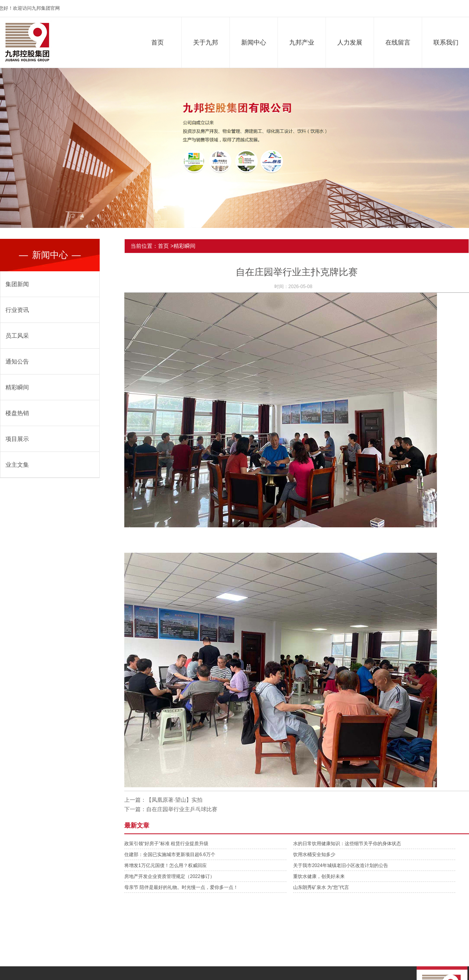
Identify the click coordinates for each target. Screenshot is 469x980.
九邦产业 (304, 42)
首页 (159, 42)
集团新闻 (17, 284)
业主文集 (17, 465)
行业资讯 (17, 310)
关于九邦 (208, 42)
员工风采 (17, 336)
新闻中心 (256, 42)
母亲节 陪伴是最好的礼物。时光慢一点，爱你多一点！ (181, 887)
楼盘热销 (17, 413)
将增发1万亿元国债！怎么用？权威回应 (166, 865)
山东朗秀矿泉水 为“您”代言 (321, 887)
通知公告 (17, 361)
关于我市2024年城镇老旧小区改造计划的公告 (341, 865)
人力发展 (352, 42)
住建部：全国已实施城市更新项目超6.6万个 (170, 855)
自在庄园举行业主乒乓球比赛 (182, 809)
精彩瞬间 (17, 387)
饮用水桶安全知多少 (314, 855)
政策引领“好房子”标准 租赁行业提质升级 (166, 844)
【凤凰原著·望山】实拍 (174, 800)
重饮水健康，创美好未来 (319, 876)
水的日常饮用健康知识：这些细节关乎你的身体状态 (347, 844)
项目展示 (17, 439)
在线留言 (400, 42)
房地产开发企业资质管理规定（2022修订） (169, 876)
